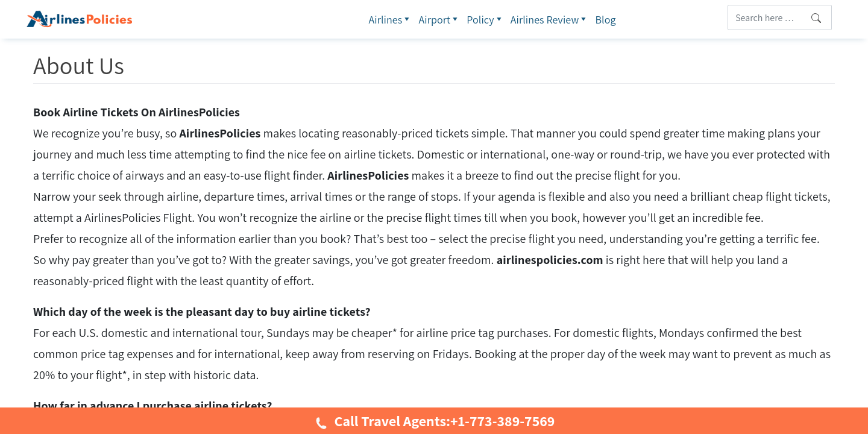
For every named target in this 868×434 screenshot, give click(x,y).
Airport (439, 19)
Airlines (390, 19)
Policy (486, 19)
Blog (605, 20)
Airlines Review (550, 19)
